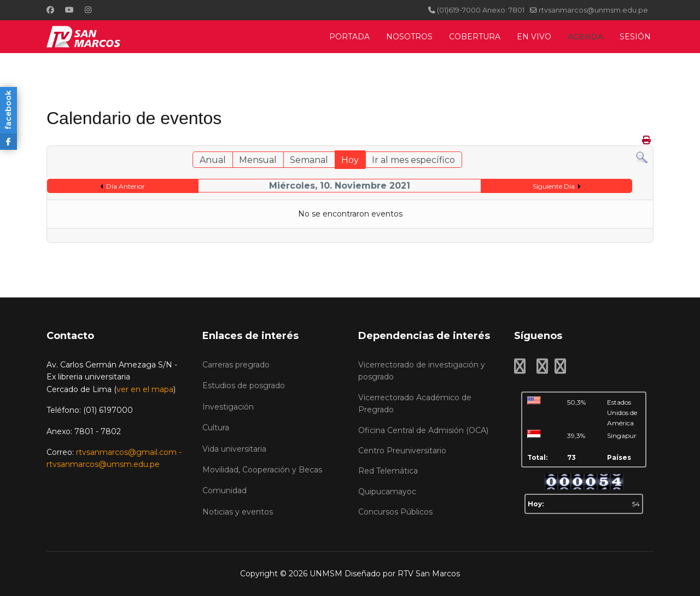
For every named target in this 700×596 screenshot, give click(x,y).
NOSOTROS (409, 37)
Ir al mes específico (413, 160)
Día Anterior (126, 186)
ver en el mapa (145, 389)
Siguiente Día (554, 186)
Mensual (258, 160)
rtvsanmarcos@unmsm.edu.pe (593, 10)
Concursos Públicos (395, 512)
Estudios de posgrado (244, 385)
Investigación (228, 407)
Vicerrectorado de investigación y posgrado (422, 371)
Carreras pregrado (236, 365)
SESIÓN (635, 37)
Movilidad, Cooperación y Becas (262, 470)
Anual (213, 160)
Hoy (350, 160)
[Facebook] (50, 10)
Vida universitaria (234, 449)
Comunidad (224, 490)
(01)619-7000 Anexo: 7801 (481, 10)
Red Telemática (388, 471)
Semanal (309, 160)
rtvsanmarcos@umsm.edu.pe (103, 464)
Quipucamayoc (387, 492)
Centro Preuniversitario (402, 451)
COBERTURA (475, 37)
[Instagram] (88, 10)
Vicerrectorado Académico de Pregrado (415, 404)
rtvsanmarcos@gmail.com (126, 452)
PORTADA (349, 37)
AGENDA (585, 37)
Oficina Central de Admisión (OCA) (423, 430)
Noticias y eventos (238, 512)
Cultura (216, 428)
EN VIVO (534, 37)
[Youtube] (69, 10)
